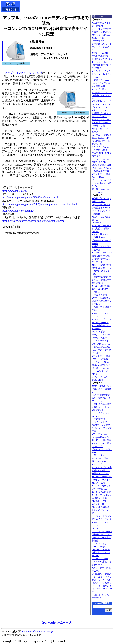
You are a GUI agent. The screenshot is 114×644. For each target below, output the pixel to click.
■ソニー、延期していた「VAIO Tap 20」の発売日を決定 (102, 489)
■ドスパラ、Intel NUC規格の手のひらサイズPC (102, 65)
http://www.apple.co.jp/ (15, 191)
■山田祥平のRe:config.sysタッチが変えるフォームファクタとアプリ (102, 44)
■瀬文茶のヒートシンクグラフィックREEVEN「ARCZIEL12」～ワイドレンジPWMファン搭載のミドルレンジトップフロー (102, 421)
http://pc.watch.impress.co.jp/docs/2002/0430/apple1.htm (33, 221)
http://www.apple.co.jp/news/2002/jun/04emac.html (30, 197)
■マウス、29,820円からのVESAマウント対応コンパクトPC (102, 56)
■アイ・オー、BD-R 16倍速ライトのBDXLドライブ (102, 498)
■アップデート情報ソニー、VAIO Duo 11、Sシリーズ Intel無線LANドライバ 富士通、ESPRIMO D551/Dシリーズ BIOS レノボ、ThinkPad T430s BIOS (101, 368)
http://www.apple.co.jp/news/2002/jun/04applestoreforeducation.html (39, 204)
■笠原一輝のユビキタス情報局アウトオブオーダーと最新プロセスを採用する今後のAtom (102, 29)
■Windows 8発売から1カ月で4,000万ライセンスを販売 (102, 480)
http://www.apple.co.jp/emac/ (18, 211)
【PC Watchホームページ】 (57, 623)
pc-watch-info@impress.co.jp (37, 632)
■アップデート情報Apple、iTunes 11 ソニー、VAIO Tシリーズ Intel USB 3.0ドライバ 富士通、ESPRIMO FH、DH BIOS (102, 183)
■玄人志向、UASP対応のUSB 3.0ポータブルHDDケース (102, 104)
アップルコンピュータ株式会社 (23, 73)
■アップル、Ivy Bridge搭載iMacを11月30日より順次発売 (102, 437)
